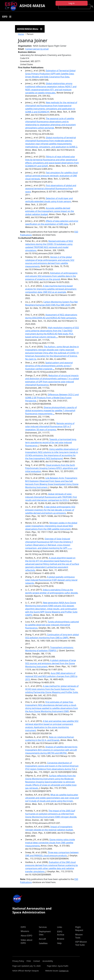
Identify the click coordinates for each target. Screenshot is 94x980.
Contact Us (64, 971)
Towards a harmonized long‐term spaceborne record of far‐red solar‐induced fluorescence (51, 442)
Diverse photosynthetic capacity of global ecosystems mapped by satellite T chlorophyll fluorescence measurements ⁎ (51, 410)
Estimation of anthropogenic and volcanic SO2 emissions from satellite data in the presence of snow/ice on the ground (51, 276)
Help (59, 943)
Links (60, 927)
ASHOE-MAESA (32, 6)
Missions (25, 931)
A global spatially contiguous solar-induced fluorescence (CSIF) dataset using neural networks (51, 580)
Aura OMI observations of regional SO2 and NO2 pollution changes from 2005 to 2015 (51, 676)
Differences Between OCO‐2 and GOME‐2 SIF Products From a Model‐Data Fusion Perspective (52, 398)
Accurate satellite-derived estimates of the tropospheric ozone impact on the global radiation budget (50, 211)
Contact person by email (37, 49)
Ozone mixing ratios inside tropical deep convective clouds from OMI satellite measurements (50, 843)
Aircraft (42, 939)
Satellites (43, 943)
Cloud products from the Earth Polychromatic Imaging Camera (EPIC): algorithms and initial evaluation (51, 468)
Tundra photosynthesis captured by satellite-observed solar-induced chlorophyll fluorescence (52, 625)
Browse (61, 939)
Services (43, 927)
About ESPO (26, 936)
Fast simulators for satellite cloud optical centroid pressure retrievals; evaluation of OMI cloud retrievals (51, 176)
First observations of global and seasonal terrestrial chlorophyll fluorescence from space (51, 189)
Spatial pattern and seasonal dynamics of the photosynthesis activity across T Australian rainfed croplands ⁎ (49, 366)
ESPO (23, 927)
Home (21, 34)
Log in (72, 3)
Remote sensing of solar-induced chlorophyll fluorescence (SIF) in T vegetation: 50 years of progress (50, 426)
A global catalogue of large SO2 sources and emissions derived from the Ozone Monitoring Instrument (51, 663)
